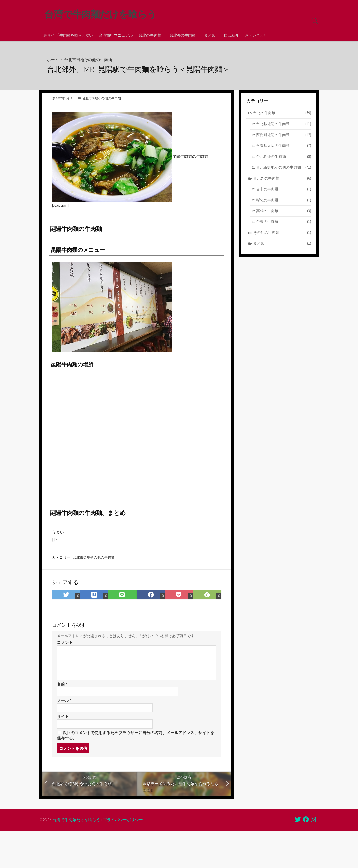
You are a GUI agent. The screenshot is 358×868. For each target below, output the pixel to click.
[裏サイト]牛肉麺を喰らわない (68, 35)
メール (64, 707)
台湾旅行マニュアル (116, 35)
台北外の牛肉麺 (182, 35)
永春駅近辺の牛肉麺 (284, 146)
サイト (63, 723)
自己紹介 (229, 35)
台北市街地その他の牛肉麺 (88, 60)
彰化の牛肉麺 (284, 201)
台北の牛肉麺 (150, 35)
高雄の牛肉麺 (284, 211)
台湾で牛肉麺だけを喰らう (77, 827)
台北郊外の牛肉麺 (284, 157)
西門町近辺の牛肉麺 (284, 135)
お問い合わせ (254, 35)
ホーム (53, 60)
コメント (65, 648)
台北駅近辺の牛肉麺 (284, 125)
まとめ (208, 35)
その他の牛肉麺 (282, 233)
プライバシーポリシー (123, 827)
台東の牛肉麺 (284, 222)
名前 (62, 690)
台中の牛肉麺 (284, 190)
